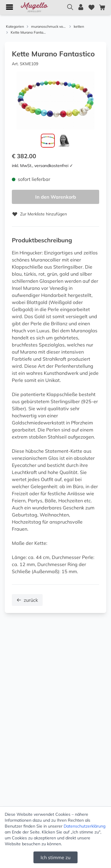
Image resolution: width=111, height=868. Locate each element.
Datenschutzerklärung (85, 826)
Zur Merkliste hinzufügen (39, 214)
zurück (27, 600)
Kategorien (15, 26)
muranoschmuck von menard (49, 26)
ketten (79, 26)
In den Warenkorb (56, 197)
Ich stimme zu (55, 857)
